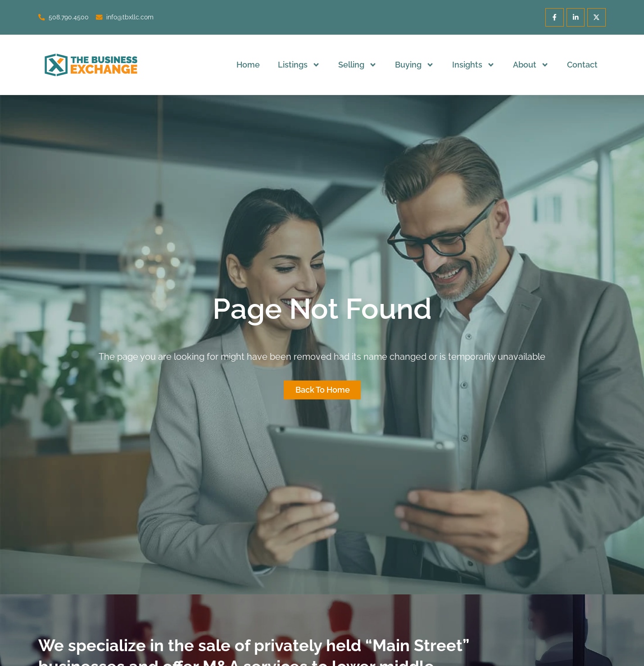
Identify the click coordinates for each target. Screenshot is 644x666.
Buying (415, 65)
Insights (474, 65)
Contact (582, 65)
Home (248, 65)
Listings (299, 65)
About (531, 65)
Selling (358, 65)
